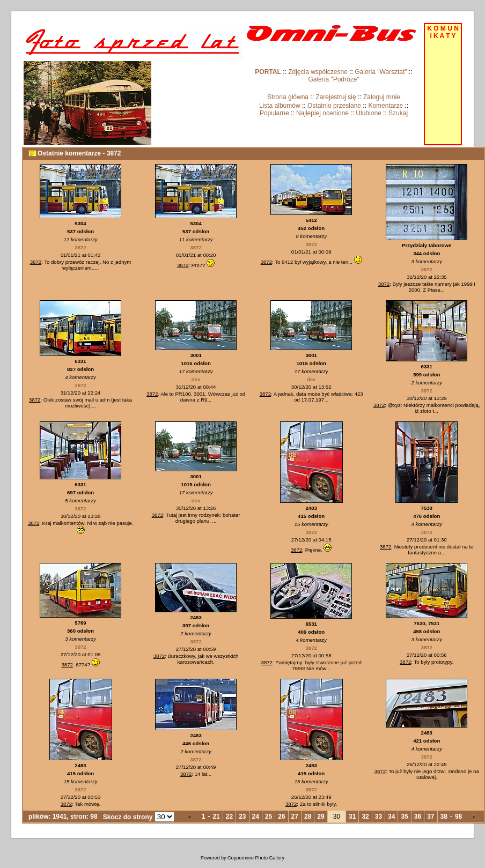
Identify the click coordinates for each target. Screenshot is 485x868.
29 (321, 817)
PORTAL (268, 72)
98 (458, 817)
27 (295, 817)
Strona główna (288, 97)
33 (379, 817)
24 (256, 817)
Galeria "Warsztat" (381, 72)
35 (404, 817)
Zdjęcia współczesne (318, 72)
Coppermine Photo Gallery (256, 858)
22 (229, 817)
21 (216, 817)
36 (418, 817)
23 (242, 817)
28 (308, 817)
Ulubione (368, 113)
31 (352, 817)
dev (196, 379)
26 (281, 817)
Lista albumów (280, 106)
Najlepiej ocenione (322, 113)
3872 (80, 247)
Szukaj (398, 113)
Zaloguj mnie (382, 97)
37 (431, 817)
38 (444, 817)
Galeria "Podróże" (333, 79)
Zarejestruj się (336, 97)
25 (269, 817)
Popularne (274, 113)
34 (391, 817)
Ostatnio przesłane (334, 106)
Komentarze (385, 106)
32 (365, 817)
